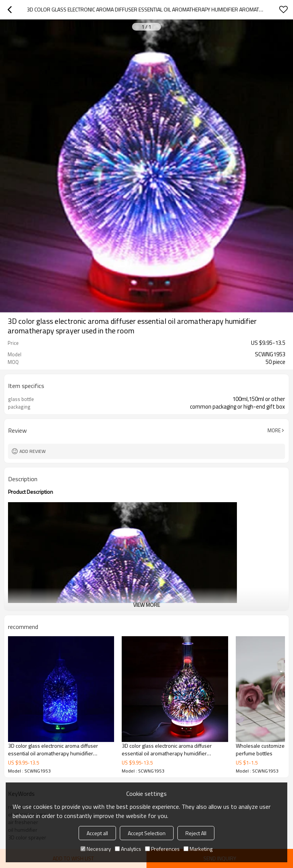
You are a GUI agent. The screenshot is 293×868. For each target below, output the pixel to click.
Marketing (198, 849)
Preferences (162, 849)
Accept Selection (147, 833)
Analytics (128, 849)
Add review (33, 451)
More (274, 430)
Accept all (97, 833)
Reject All (196, 833)
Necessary (96, 849)
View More (146, 605)
